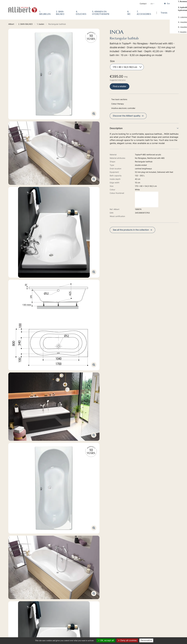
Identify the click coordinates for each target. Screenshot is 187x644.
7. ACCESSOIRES (144, 13)
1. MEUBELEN (45, 13)
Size (112, 61)
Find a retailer (120, 86)
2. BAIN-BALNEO (60, 13)
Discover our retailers (36, 617)
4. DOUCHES (81, 13)
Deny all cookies (127, 640)
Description (144, 128)
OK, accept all (106, 640)
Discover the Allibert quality (128, 116)
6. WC (129, 13)
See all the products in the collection (132, 230)
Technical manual (19, 502)
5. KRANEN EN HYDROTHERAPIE (101, 13)
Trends (164, 13)
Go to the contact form (37, 596)
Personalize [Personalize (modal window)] (146, 640)
